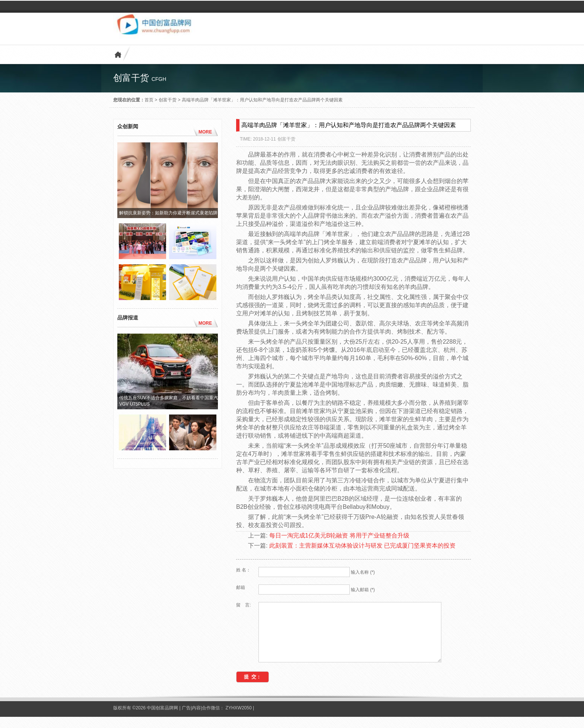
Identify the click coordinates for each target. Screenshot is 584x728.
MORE (205, 132)
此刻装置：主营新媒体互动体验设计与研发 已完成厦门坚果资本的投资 (362, 546)
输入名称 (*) (363, 572)
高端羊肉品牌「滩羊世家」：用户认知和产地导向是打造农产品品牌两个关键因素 (262, 100)
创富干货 (168, 100)
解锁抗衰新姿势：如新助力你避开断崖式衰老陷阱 (168, 213)
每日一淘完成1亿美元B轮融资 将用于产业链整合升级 (339, 535)
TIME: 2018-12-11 (258, 139)
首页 (149, 100)
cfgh (159, 79)
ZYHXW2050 (239, 719)
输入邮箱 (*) (363, 590)
